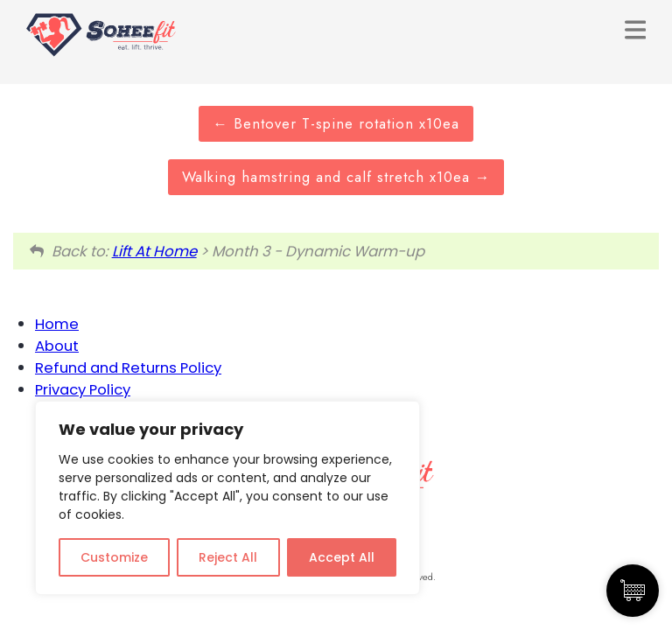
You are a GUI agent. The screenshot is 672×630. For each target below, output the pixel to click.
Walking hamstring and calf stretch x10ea (336, 177)
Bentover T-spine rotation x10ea (336, 123)
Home (57, 324)
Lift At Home (154, 251)
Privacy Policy (83, 389)
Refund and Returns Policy (128, 367)
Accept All (342, 557)
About (57, 346)
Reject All (228, 557)
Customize (114, 557)
